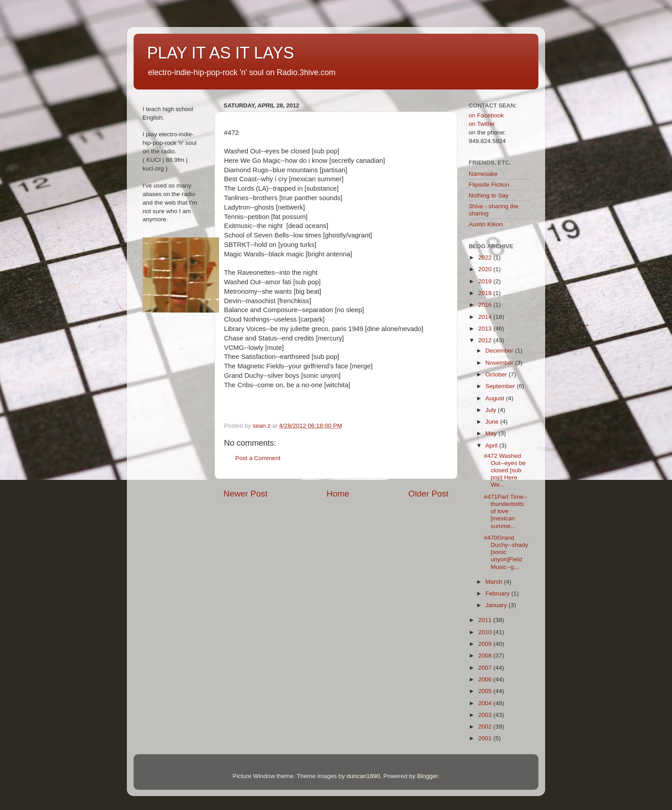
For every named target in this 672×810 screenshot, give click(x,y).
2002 (486, 727)
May (492, 433)
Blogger (427, 776)
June (493, 422)
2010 (486, 632)
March (495, 582)
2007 (486, 668)
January (497, 605)
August (496, 398)
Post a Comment (258, 458)
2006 (486, 679)
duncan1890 (363, 776)
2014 (486, 317)
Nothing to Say (489, 195)
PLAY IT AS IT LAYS (221, 53)
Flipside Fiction (489, 185)
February (498, 593)
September (501, 386)
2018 (486, 293)
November (500, 363)
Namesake (483, 174)
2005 (486, 691)
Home (338, 494)
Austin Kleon (486, 224)
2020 (486, 269)
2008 (486, 656)
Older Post (428, 494)
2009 (486, 644)
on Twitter (482, 124)
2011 (486, 620)
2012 (486, 340)
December (500, 351)
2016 (486, 305)
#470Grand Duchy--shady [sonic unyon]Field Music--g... (506, 552)
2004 (486, 703)
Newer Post (246, 494)
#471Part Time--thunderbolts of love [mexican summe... (506, 511)
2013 (486, 329)
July (492, 410)
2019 (486, 281)
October (497, 374)
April (492, 445)
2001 (486, 738)
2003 (486, 715)
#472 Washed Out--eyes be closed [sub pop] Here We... (505, 470)
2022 (486, 257)
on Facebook (486, 115)
